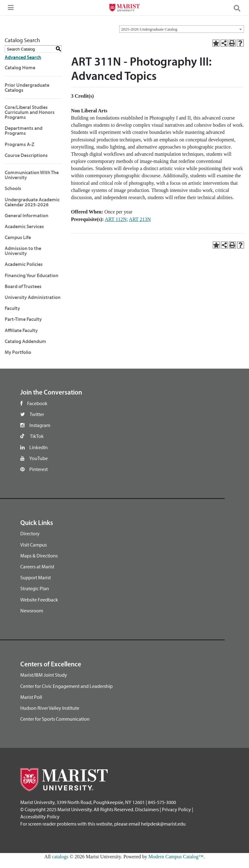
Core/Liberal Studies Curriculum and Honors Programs (30, 112)
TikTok (37, 436)
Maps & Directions (39, 556)
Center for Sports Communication (55, 719)
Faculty (12, 308)
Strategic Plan (35, 588)
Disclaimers (147, 809)
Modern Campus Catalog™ (176, 857)
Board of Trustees (23, 286)
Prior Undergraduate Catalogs (27, 87)
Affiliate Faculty (21, 330)
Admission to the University (23, 251)
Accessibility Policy (40, 817)
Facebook (37, 403)
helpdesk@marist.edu (163, 824)
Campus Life (18, 237)
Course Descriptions (26, 155)
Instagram (40, 425)
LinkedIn (39, 447)
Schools (13, 188)
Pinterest (39, 469)
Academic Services (24, 226)
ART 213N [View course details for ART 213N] (140, 219)
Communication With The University (32, 175)
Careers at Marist (37, 566)
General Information (27, 215)
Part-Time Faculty (23, 319)
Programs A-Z (20, 144)
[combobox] (182, 29)
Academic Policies (24, 264)
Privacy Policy (176, 809)
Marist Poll (31, 697)
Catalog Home (20, 67)
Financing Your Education (32, 275)
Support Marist (36, 577)
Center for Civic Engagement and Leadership (66, 686)
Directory (30, 533)
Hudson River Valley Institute (50, 708)
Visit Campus (34, 545)
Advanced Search (23, 57)
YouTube (39, 458)
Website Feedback (39, 600)
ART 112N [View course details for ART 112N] (116, 219)
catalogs (60, 857)
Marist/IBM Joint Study (44, 675)
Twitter (37, 414)
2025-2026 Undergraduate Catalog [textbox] (149, 29)
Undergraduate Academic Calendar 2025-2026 (32, 202)
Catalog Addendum (25, 341)
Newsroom (32, 611)
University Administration (33, 297)
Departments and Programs (24, 130)
